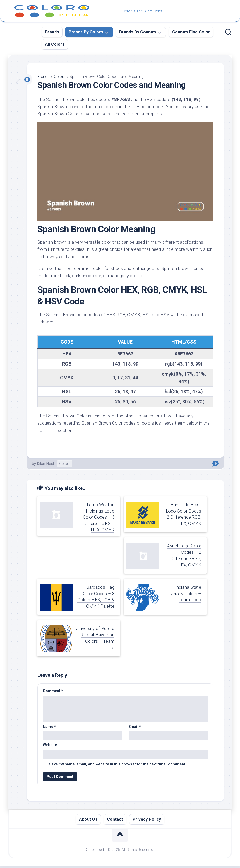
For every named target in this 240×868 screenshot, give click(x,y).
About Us (88, 819)
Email (135, 727)
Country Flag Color (191, 32)
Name (49, 727)
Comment (53, 691)
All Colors (55, 44)
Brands (52, 32)
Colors (60, 77)
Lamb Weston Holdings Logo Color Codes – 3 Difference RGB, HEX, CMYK (99, 517)
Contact (115, 819)
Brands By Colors (86, 32)
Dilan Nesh (46, 464)
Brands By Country (138, 32)
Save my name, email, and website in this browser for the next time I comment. (118, 764)
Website (50, 745)
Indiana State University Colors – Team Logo (183, 594)
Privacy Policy (147, 819)
